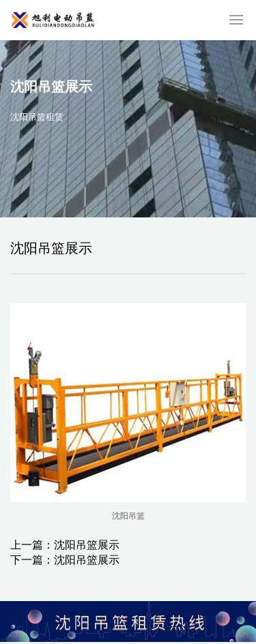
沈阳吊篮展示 (87, 545)
